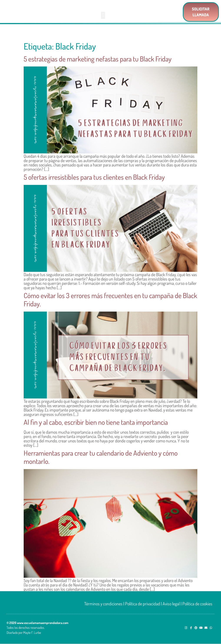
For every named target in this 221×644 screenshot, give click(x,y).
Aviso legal (171, 604)
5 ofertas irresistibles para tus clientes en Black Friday (94, 177)
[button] (103, 15)
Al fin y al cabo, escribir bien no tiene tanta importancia (96, 422)
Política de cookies (197, 604)
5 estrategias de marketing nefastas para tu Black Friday (98, 59)
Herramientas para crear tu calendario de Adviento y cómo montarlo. (101, 457)
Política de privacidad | (143, 604)
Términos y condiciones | (105, 604)
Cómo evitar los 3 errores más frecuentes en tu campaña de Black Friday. (110, 300)
